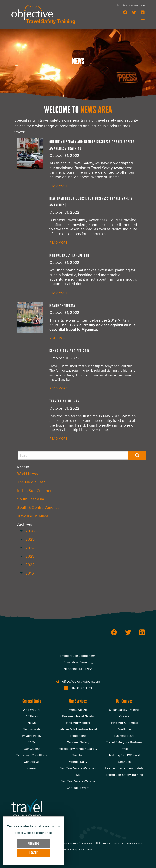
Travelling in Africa (33, 516)
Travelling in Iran (64, 401)
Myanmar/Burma (62, 305)
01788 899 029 (78, 688)
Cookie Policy (85, 850)
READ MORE (58, 186)
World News (28, 474)
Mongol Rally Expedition (69, 255)
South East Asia (31, 499)
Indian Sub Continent (35, 491)
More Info (34, 844)
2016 (30, 573)
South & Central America (38, 508)
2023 (30, 556)
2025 (30, 539)
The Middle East (31, 482)
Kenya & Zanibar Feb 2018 (70, 351)
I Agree (34, 853)
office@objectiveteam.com (78, 682)
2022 (30, 565)
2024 (30, 548)
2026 (30, 531)
